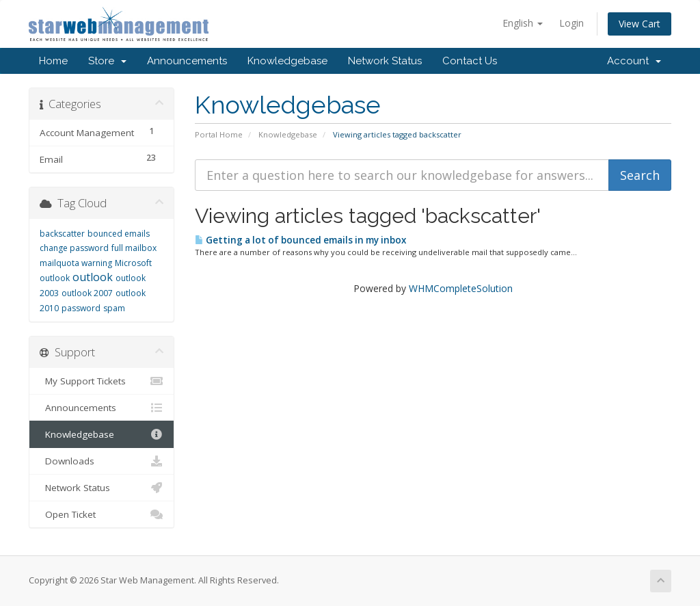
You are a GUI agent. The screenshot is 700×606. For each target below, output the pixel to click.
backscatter (62, 234)
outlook (93, 277)
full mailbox (134, 248)
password (81, 308)
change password (74, 248)
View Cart (640, 24)
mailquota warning (76, 263)
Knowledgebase (287, 61)
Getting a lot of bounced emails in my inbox (300, 240)
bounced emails (119, 234)
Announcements (187, 61)
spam (114, 308)
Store (107, 61)
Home (53, 61)
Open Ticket (102, 514)
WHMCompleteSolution (461, 288)
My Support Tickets (102, 381)
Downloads (102, 461)
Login (571, 23)
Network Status (385, 61)
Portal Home (219, 134)
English (523, 23)
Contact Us (470, 61)
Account (634, 61)
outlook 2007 (87, 293)
